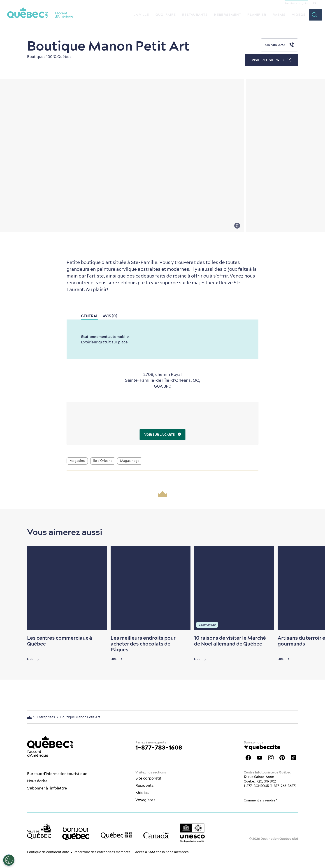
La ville (141, 15)
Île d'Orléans (103, 461)
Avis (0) (110, 316)
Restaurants (195, 15)
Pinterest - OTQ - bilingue (282, 758)
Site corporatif (148, 778)
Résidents (145, 785)
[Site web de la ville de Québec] (39, 831)
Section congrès (296, 3)
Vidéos (299, 15)
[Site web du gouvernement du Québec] (116, 835)
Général (90, 316)
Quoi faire (166, 15)
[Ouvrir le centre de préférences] (9, 860)
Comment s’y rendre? (260, 800)
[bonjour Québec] (76, 833)
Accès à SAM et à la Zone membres (162, 852)
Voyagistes (145, 800)
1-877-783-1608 (159, 747)
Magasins (77, 461)
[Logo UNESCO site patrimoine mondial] (192, 833)
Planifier (257, 15)
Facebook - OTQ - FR (248, 758)
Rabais (279, 15)
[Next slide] (313, 588)
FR (315, 3)
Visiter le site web (271, 60)
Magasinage (130, 461)
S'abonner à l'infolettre (47, 788)
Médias (142, 793)
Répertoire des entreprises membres (102, 852)
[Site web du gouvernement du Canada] (156, 835)
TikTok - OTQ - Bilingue (293, 758)
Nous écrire (37, 781)
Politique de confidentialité (48, 852)
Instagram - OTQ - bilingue (271, 758)
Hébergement (227, 15)
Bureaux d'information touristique (57, 774)
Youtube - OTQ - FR (260, 758)
